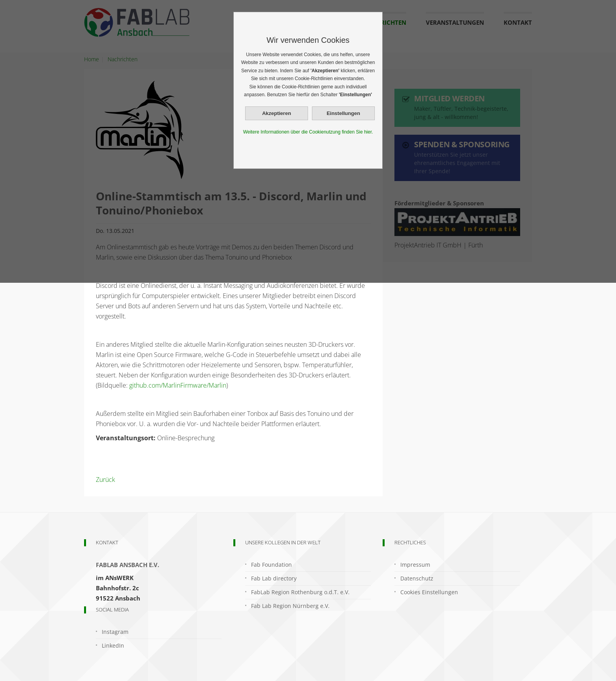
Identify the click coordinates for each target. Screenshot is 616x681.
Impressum (415, 565)
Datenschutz (417, 578)
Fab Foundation (271, 565)
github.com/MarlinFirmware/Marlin (178, 385)
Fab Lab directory (274, 578)
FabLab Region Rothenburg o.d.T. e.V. (300, 592)
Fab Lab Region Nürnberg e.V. (290, 606)
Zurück (105, 480)
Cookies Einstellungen (429, 592)
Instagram (115, 632)
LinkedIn (113, 645)
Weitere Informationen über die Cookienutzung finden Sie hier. (308, 132)
